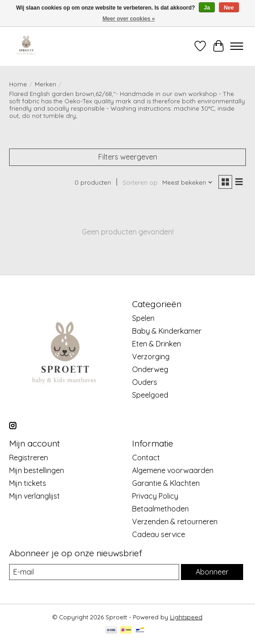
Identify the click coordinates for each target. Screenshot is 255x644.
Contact (146, 458)
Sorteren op (140, 182)
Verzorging (151, 357)
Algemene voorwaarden (173, 470)
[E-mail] (94, 572)
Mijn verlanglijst (35, 496)
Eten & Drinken (157, 344)
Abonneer (212, 572)
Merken (45, 84)
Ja (207, 8)
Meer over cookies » (129, 19)
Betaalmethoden (160, 509)
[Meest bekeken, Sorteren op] (188, 182)
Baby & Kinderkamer (167, 331)
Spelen (143, 318)
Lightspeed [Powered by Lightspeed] (186, 617)
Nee (229, 8)
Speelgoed (150, 395)
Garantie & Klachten (166, 483)
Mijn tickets (28, 483)
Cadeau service (159, 534)
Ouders (145, 382)
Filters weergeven (128, 157)
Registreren (29, 458)
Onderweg (150, 369)
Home (18, 84)
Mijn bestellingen (37, 470)
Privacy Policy (155, 496)
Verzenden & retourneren (175, 522)
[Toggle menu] (237, 46)
